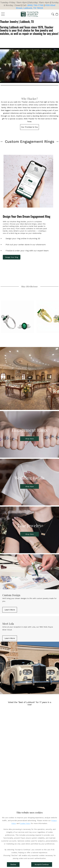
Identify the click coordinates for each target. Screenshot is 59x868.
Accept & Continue (42, 865)
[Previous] (3, 317)
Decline (13, 865)
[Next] (56, 317)
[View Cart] (57, 14)
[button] (53, 14)
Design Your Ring (12, 257)
